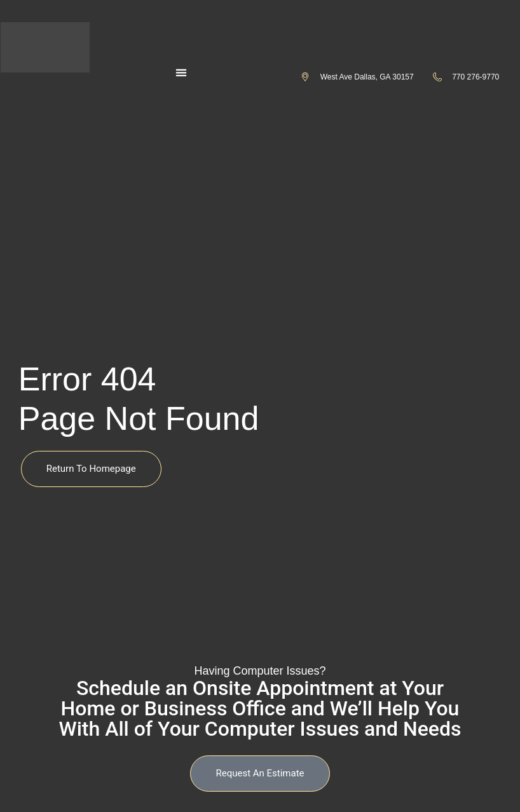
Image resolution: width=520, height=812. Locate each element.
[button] (181, 73)
